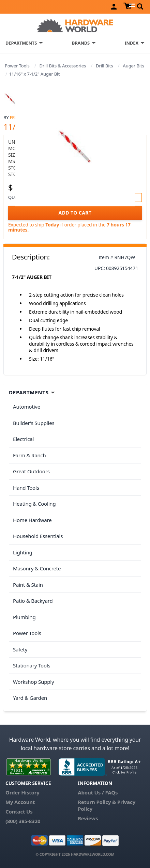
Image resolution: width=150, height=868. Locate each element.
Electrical (23, 439)
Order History (22, 792)
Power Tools (17, 66)
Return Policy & (97, 802)
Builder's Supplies (34, 423)
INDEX (132, 43)
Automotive (27, 407)
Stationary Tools (32, 665)
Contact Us (19, 811)
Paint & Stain (28, 585)
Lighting (23, 552)
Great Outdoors (31, 471)
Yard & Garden (30, 698)
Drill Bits (104, 66)
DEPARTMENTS (21, 43)
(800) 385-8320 (23, 821)
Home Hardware (32, 520)
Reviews (88, 818)
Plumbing (24, 617)
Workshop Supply (34, 682)
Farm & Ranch (29, 455)
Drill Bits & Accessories (63, 66)
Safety (20, 649)
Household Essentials (38, 536)
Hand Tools (26, 488)
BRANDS (81, 43)
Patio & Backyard (33, 601)
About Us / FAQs (98, 792)
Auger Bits (133, 66)
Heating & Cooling (34, 504)
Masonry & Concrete (37, 568)
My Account (20, 802)
